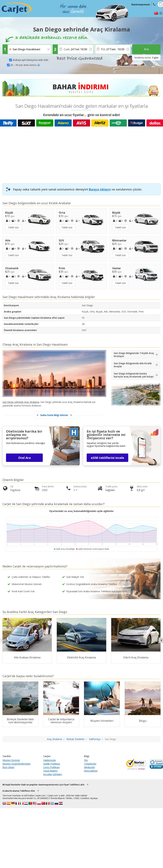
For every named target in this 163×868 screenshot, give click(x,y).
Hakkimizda (49, 760)
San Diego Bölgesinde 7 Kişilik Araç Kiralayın (134, 355)
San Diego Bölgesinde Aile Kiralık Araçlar (133, 365)
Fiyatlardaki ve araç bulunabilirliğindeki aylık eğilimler (81, 511)
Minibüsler (90, 767)
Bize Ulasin (8, 767)
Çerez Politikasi (51, 767)
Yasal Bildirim (50, 771)
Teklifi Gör (13, 227)
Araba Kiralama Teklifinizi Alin (19, 791)
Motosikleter (91, 771)
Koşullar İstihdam (53, 774)
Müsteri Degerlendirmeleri (17, 764)
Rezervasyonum (141, 4)
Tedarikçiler (90, 764)
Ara (146, 49)
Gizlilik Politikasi (52, 764)
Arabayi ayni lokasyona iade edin (30, 60)
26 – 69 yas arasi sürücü (25, 65)
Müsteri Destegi (11, 760)
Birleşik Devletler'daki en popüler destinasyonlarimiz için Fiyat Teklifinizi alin (43, 785)
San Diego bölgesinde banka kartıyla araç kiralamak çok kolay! (134, 375)
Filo (86, 760)
